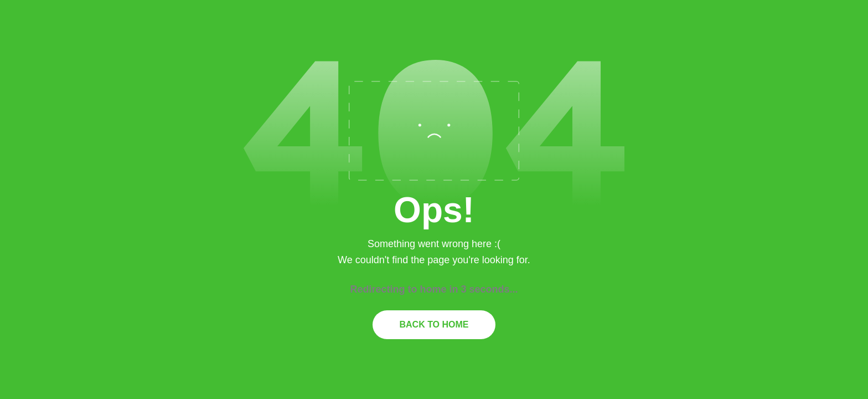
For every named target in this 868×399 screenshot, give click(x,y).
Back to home (434, 324)
